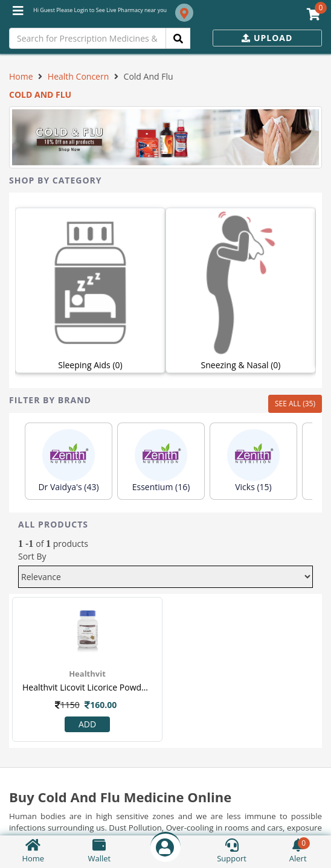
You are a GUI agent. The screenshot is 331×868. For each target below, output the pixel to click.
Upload (267, 38)
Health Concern (78, 76)
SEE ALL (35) (295, 404)
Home (21, 76)
